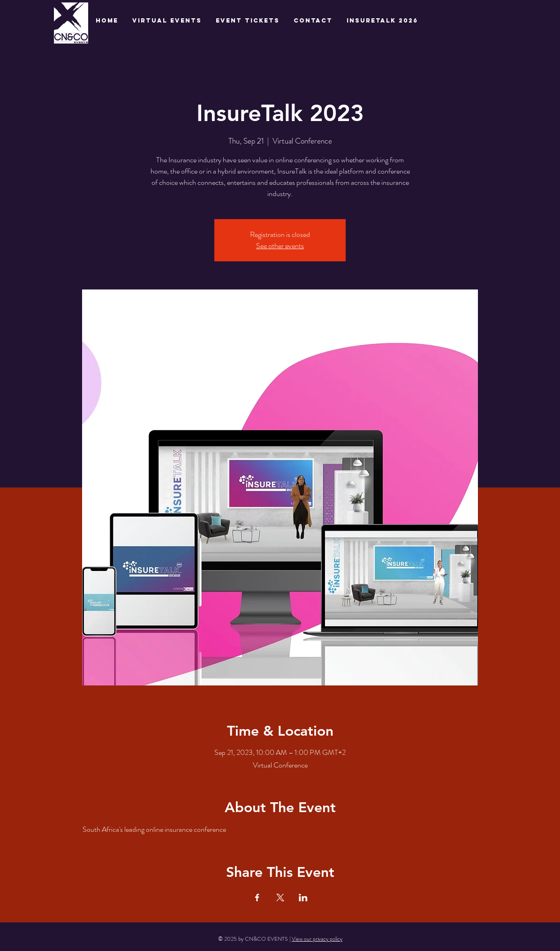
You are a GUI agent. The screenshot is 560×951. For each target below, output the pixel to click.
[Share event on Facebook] (257, 898)
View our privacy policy (317, 939)
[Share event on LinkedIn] (303, 898)
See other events (280, 246)
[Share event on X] (280, 898)
